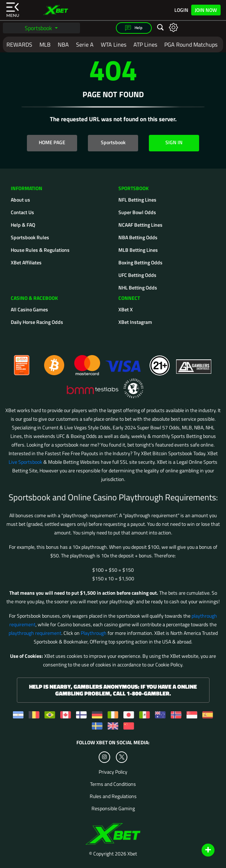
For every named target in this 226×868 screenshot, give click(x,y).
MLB (45, 44)
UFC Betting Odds (137, 275)
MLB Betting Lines (138, 250)
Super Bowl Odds (137, 212)
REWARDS (19, 44)
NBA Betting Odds (138, 237)
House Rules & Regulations (40, 250)
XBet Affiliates (26, 262)
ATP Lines (145, 44)
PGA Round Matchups (191, 44)
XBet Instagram (135, 322)
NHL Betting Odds (138, 287)
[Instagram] (104, 757)
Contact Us (22, 212)
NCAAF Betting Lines (140, 225)
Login (181, 10)
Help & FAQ (23, 225)
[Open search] (160, 28)
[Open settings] (173, 27)
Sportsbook (39, 28)
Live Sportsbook (25, 462)
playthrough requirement (35, 633)
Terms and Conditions (113, 784)
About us (20, 200)
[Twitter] (122, 757)
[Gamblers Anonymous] (194, 362)
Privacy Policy (113, 772)
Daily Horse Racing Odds (37, 322)
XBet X (126, 309)
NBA (63, 44)
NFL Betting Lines (137, 200)
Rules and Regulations (113, 796)
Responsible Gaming (113, 808)
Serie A (85, 44)
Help (134, 28)
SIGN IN (174, 142)
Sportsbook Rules (30, 237)
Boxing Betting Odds (140, 262)
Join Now (206, 10)
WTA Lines (114, 44)
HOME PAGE (52, 142)
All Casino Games (29, 309)
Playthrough (94, 633)
